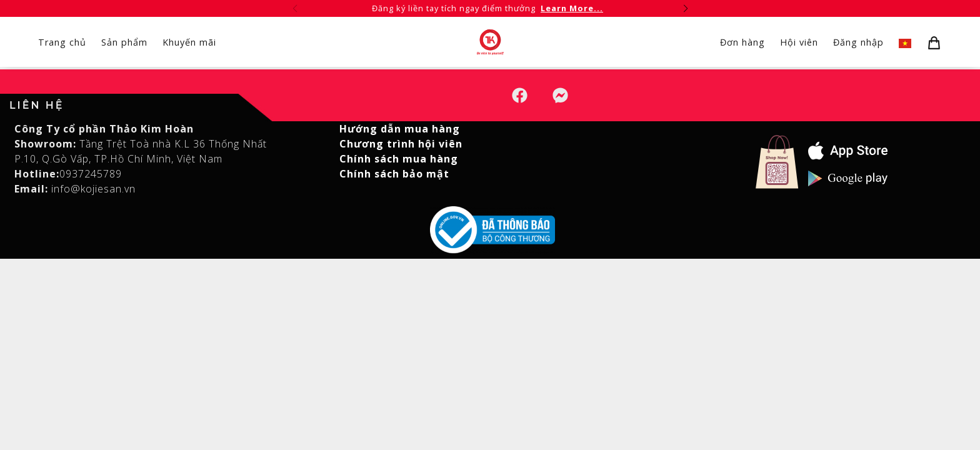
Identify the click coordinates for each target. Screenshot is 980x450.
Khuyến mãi (189, 42)
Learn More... (572, 8)
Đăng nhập (858, 42)
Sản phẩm (124, 42)
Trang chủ (62, 42)
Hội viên (799, 42)
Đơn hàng (742, 42)
